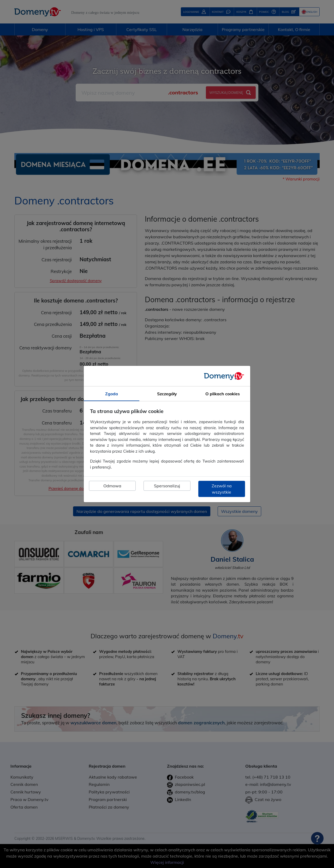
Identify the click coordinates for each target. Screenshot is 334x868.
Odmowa (112, 486)
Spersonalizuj (167, 486)
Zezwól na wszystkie (222, 489)
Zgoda (112, 394)
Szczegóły (167, 394)
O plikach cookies (223, 394)
